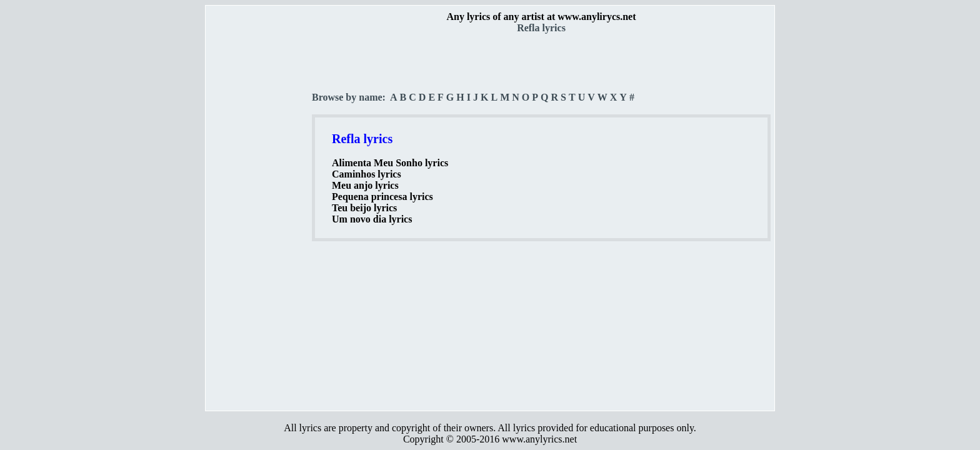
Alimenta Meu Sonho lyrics (390, 163)
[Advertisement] (259, 219)
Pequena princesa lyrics (382, 197)
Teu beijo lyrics (364, 208)
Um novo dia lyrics (372, 219)
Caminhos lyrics (367, 174)
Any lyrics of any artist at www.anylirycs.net (541, 17)
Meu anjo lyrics (365, 185)
